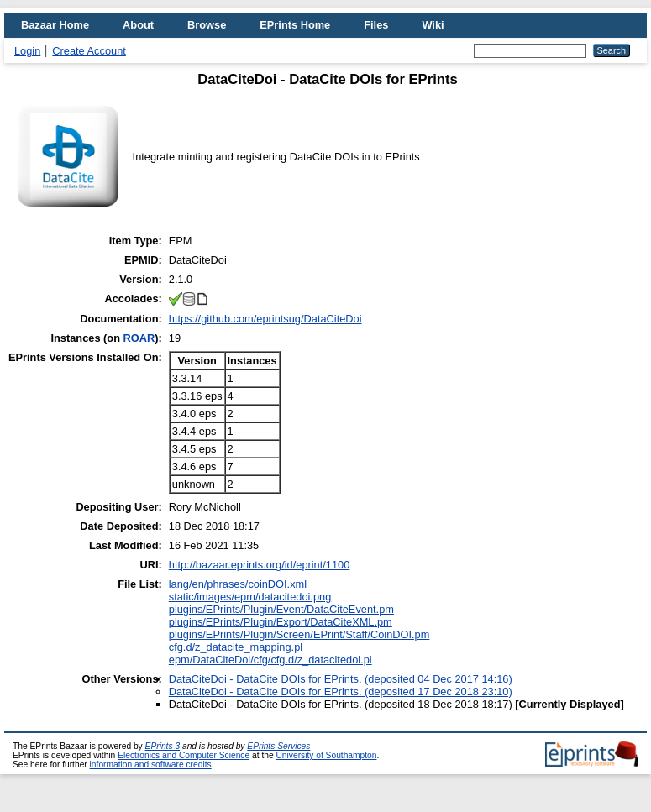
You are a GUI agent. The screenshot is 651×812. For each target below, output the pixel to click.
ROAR (139, 338)
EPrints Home (295, 25)
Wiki (433, 25)
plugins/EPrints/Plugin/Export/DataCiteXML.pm (281, 622)
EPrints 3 (163, 746)
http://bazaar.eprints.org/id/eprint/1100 (260, 565)
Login (27, 51)
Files (376, 25)
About (138, 25)
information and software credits (151, 765)
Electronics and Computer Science (184, 755)
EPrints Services (278, 746)
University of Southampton (326, 755)
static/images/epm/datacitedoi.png (250, 597)
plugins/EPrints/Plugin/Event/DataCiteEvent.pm (281, 609)
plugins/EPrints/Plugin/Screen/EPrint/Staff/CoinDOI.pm (299, 634)
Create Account (89, 51)
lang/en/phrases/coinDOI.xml (238, 584)
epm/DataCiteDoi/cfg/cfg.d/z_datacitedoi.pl (270, 660)
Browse (207, 25)
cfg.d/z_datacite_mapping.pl (236, 647)
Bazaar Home (55, 25)
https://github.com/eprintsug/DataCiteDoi (265, 319)
